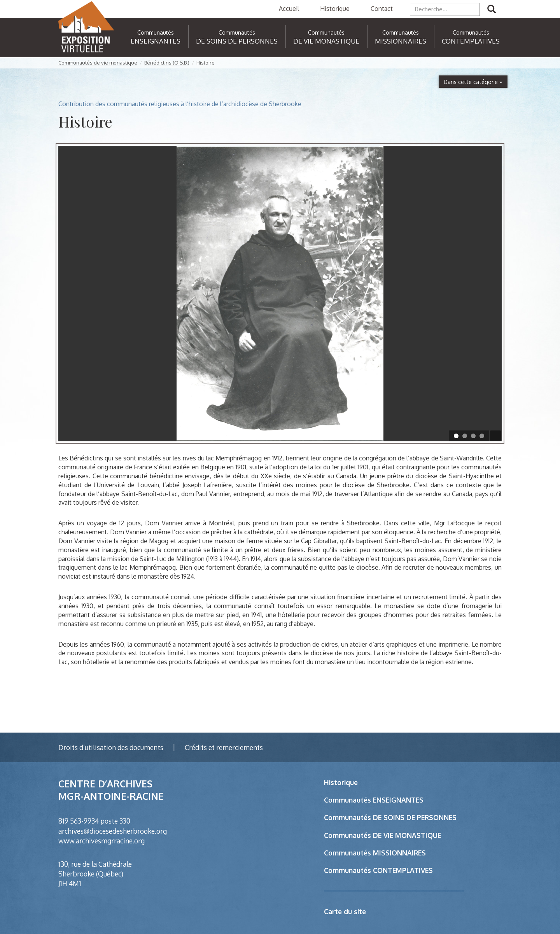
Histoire (206, 63)
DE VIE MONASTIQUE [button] (326, 37)
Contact (382, 9)
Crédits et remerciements (224, 747)
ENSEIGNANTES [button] (156, 37)
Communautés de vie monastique (98, 63)
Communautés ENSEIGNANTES (374, 800)
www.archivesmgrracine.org (101, 841)
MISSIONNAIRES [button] (401, 37)
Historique (335, 9)
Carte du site (345, 911)
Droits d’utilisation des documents (111, 747)
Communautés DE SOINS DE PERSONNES (390, 817)
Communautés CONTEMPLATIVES (378, 870)
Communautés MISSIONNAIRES (375, 853)
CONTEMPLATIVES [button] (471, 37)
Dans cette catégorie (473, 82)
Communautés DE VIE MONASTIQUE (382, 835)
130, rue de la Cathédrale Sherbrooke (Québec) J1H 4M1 (95, 874)
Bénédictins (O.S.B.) (167, 63)
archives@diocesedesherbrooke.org (113, 831)
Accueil (289, 9)
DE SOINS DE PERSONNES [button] (237, 37)
